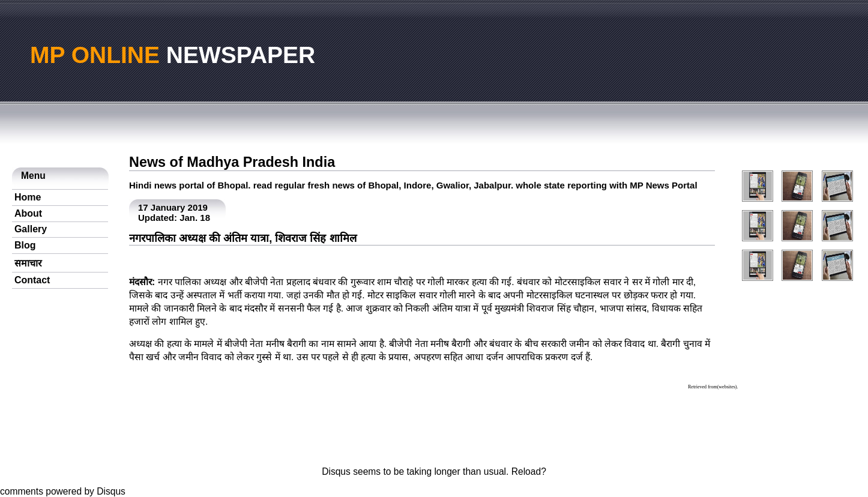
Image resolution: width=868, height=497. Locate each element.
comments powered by (63, 491)
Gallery (31, 229)
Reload (526, 471)
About (28, 213)
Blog (25, 245)
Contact (32, 280)
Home (28, 197)
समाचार (28, 263)
